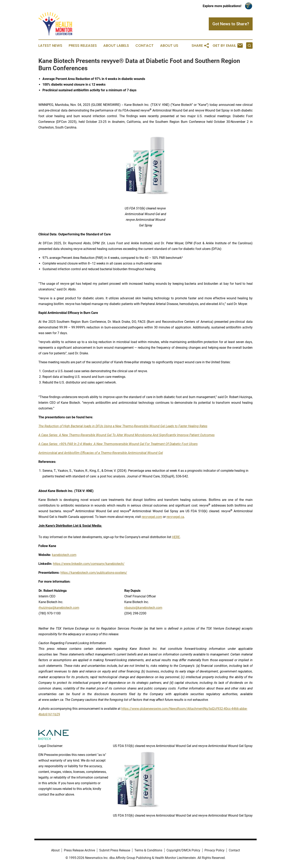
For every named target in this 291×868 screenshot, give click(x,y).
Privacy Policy (215, 850)
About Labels (116, 46)
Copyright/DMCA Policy (183, 850)
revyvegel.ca (175, 517)
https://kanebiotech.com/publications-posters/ (94, 573)
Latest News (50, 46)
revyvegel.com (152, 517)
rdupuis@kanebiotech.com (143, 608)
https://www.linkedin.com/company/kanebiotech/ (89, 564)
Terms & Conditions (148, 850)
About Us (169, 46)
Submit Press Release (115, 850)
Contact (144, 46)
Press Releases (83, 46)
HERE (176, 537)
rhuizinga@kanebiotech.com (59, 608)
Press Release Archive (79, 850)
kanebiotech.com (64, 555)
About (55, 850)
